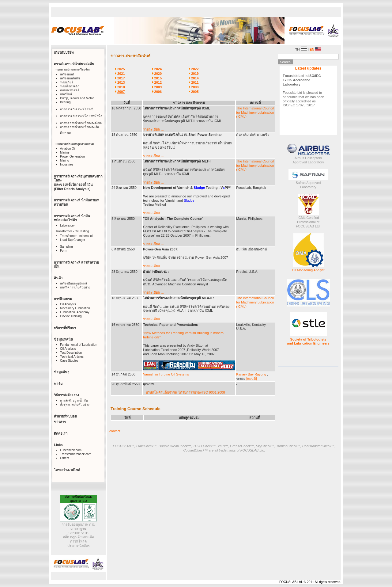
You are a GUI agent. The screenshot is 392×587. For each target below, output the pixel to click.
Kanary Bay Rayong (252, 374)
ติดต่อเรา (61, 433)
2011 (195, 82)
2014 (195, 78)
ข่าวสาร (60, 422)
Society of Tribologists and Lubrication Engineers (308, 341)
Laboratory (67, 225)
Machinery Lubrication (75, 308)
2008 (195, 87)
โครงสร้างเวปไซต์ (67, 470)
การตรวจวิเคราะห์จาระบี (77, 109)
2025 (121, 69)
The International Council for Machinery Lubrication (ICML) (255, 112)
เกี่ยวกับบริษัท (64, 52)
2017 (121, 78)
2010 (121, 87)
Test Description (71, 353)
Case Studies (69, 361)
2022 (195, 69)
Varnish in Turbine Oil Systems (166, 374)
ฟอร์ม (58, 384)
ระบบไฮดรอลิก (70, 86)
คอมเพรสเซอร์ (70, 90)
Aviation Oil (68, 149)
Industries (67, 164)
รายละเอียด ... (153, 129)
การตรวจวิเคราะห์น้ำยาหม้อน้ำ (81, 116)
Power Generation (72, 156)
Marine (65, 152)
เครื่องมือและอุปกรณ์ (73, 283)
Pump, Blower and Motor (77, 98)
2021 (121, 74)
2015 (158, 78)
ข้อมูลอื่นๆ (62, 372)
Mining (64, 160)
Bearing (65, 102)
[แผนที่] (251, 379)
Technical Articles (72, 357)
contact (115, 431)
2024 (158, 69)
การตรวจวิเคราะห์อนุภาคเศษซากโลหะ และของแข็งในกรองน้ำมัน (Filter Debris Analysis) (78, 183)
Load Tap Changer (73, 240)
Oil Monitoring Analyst (308, 270)
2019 (195, 74)
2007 (121, 92)
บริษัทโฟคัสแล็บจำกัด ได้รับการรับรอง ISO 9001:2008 (185, 392)
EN (315, 49)
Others (65, 458)
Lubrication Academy (75, 312)
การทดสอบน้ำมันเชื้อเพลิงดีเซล (81, 123)
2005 (195, 92)
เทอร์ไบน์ (66, 94)
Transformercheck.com (76, 454)
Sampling (66, 247)
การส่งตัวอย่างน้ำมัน (74, 400)
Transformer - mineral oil (77, 236)
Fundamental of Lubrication (79, 345)
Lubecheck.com (71, 450)
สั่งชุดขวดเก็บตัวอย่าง (75, 404)
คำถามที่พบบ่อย (65, 416)
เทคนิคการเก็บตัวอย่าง (75, 287)
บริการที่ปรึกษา (65, 328)
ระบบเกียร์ (66, 82)
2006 (158, 92)
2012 (158, 82)
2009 (158, 87)
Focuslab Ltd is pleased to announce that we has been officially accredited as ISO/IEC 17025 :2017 (303, 90)
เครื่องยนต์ (67, 74)
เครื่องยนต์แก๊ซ (70, 78)
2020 (158, 74)
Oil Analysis (68, 304)
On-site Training (71, 316)
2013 (121, 82)
